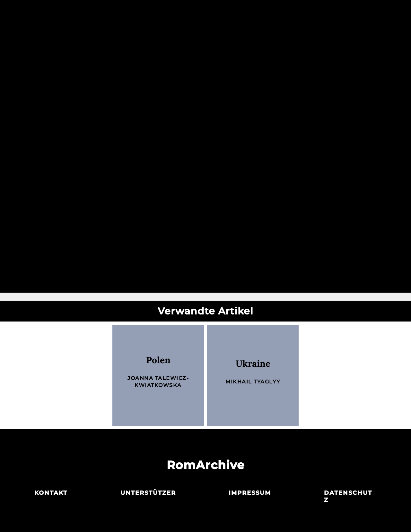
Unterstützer (148, 493)
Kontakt (51, 493)
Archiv (205, 12)
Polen (158, 360)
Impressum (250, 493)
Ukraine (253, 364)
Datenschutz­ (348, 496)
